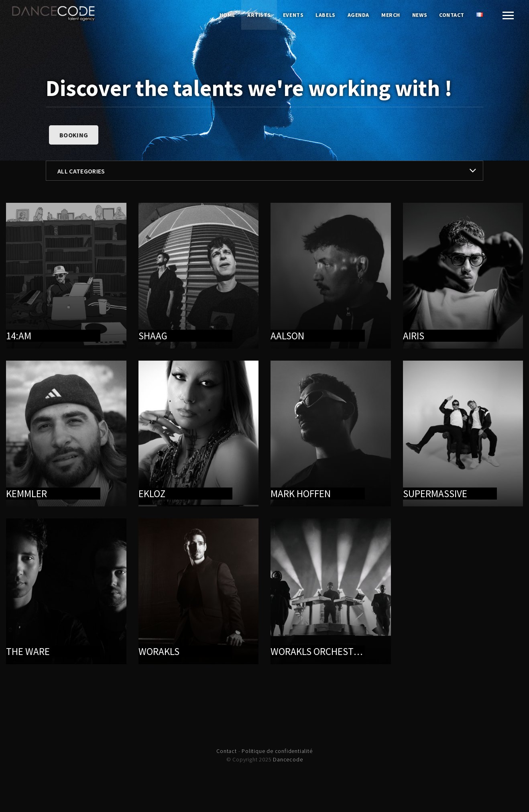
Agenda (358, 15)
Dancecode (288, 759)
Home (227, 15)
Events (293, 15)
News (420, 15)
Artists (259, 15)
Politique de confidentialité (277, 751)
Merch (391, 15)
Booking (74, 135)
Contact (452, 15)
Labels (325, 15)
